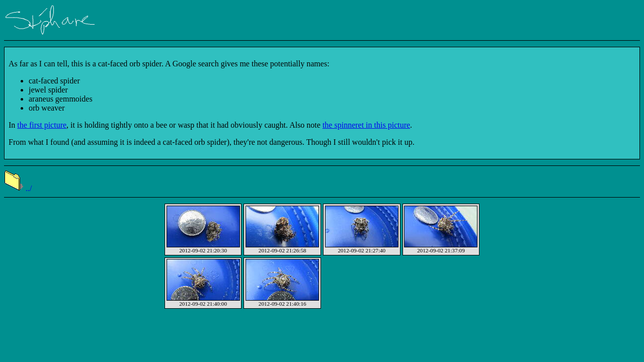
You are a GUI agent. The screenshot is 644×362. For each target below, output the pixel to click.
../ (18, 188)
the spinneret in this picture (366, 125)
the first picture (42, 125)
